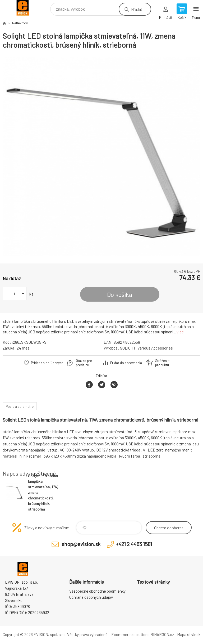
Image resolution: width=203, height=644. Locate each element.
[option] (101, 156)
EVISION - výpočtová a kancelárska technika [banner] (26, 8)
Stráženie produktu (162, 363)
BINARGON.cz (162, 634)
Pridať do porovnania (126, 363)
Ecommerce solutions (130, 634)
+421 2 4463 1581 (134, 544)
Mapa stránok (189, 634)
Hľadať (137, 9)
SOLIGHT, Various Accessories (146, 348)
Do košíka (120, 294)
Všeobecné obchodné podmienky (97, 591)
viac (180, 332)
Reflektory (20, 23)
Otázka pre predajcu (84, 363)
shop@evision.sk (81, 544)
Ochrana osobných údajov (91, 597)
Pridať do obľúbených (47, 363)
